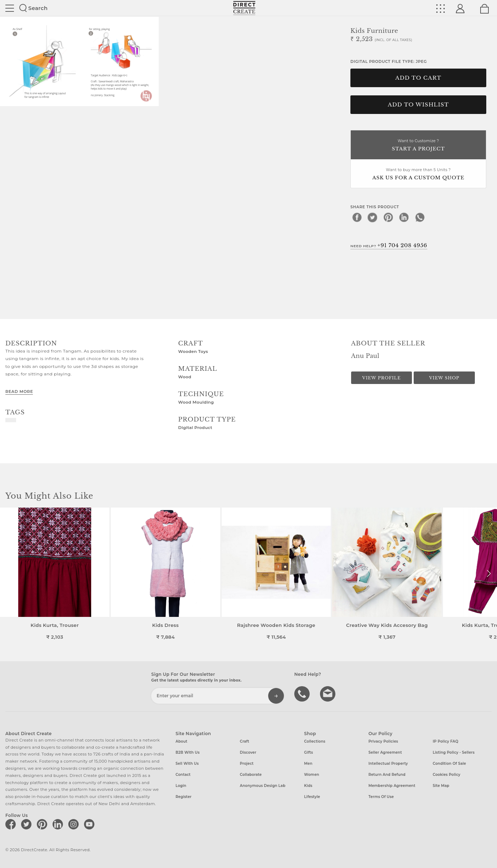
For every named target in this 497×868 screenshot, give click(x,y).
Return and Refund (387, 775)
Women (312, 775)
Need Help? (389, 245)
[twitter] (373, 217)
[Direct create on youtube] (90, 824)
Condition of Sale (449, 764)
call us (303, 693)
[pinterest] (388, 217)
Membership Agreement (392, 786)
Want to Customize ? (418, 146)
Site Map (441, 786)
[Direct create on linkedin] (59, 824)
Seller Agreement (385, 752)
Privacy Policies (383, 741)
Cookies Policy (446, 775)
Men (308, 764)
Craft (245, 741)
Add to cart (419, 78)
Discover (248, 752)
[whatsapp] (420, 217)
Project (247, 764)
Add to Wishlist (419, 105)
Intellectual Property (388, 764)
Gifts (309, 752)
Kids (308, 786)
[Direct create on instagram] (75, 824)
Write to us (329, 693)
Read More (19, 391)
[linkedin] (404, 217)
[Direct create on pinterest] (43, 824)
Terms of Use (381, 797)
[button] (489, 574)
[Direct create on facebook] (12, 824)
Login (181, 786)
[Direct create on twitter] (28, 824)
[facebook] (357, 217)
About (181, 741)
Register (184, 797)
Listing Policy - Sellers (454, 752)
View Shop (444, 378)
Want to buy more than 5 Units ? (418, 174)
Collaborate (251, 775)
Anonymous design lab (263, 786)
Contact (183, 775)
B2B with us (188, 752)
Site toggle (10, 8)
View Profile (382, 378)
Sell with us (187, 764)
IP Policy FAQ (446, 741)
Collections (315, 741)
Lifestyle (312, 797)
